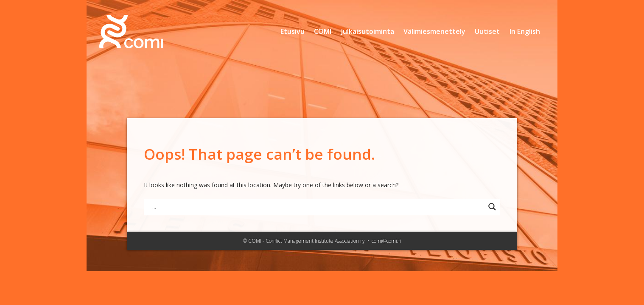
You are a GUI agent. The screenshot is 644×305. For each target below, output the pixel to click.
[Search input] (318, 207)
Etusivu (293, 31)
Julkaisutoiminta (368, 31)
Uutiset (487, 31)
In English (525, 31)
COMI (323, 31)
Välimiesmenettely (434, 31)
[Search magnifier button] (492, 207)
